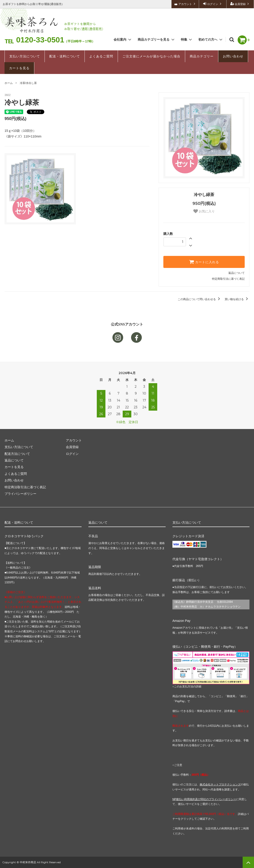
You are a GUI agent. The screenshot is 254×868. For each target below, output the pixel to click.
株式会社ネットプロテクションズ (220, 785)
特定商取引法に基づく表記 (228, 279)
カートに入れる (204, 262)
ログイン (213, 4)
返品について (237, 273)
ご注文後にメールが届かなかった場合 (151, 56)
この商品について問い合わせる (200, 299)
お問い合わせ (233, 56)
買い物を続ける (237, 299)
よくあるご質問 (101, 56)
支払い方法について (25, 56)
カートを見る (19, 68)
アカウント (185, 4)
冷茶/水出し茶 (28, 83)
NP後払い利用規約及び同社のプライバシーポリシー (204, 799)
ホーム (9, 83)
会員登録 (240, 4)
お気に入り (204, 211)
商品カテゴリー (202, 56)
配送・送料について (65, 56)
